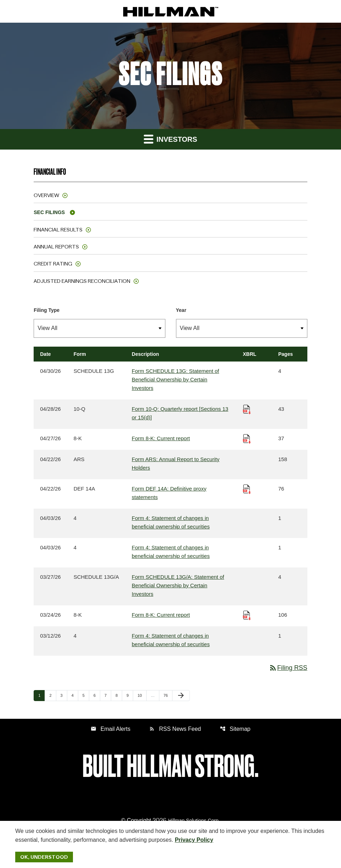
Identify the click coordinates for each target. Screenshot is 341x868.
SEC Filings (49, 212)
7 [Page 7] (108, 695)
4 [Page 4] (75, 695)
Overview (46, 195)
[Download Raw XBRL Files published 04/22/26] (247, 489)
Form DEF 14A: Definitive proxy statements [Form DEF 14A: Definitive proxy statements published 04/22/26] (169, 493)
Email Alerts (110, 729)
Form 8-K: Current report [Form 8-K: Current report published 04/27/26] (161, 438)
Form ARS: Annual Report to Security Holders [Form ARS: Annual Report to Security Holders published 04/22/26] (176, 463)
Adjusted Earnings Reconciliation (82, 281)
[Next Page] (181, 696)
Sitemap (235, 729)
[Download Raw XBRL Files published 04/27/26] (247, 438)
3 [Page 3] (64, 695)
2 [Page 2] (52, 695)
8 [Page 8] (119, 695)
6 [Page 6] (97, 695)
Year (181, 310)
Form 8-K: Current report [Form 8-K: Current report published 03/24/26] (161, 615)
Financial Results (58, 230)
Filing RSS (288, 668)
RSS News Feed (175, 729)
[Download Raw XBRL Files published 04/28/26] (247, 409)
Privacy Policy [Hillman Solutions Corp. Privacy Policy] (194, 840)
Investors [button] (170, 139)
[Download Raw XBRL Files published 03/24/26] (247, 615)
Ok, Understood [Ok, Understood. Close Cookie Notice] (44, 857)
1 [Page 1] (41, 695)
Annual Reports (56, 247)
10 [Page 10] (142, 695)
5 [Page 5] (86, 695)
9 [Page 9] (130, 695)
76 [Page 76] (168, 695)
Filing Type (47, 310)
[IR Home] (171, 11)
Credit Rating (53, 264)
